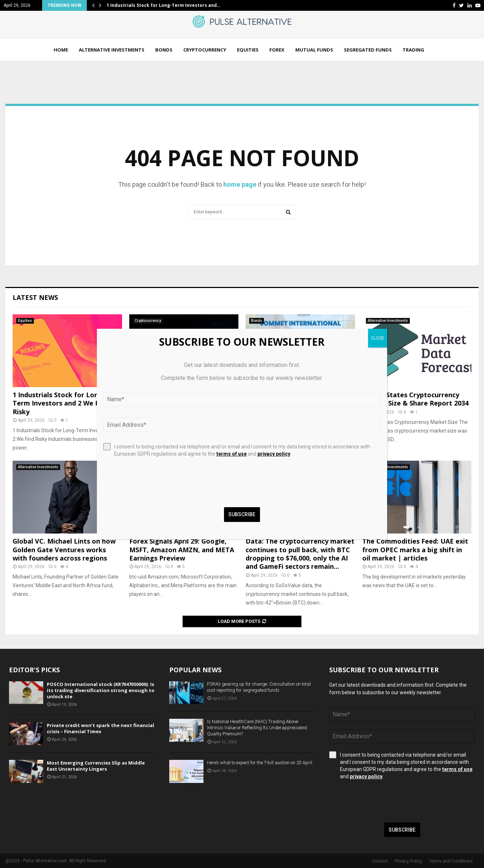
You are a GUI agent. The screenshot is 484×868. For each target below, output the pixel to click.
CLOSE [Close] (378, 338)
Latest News (35, 297)
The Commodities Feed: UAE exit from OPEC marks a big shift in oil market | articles (415, 550)
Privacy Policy (408, 861)
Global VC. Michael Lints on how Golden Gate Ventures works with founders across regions (64, 550)
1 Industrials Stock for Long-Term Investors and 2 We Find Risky (60, 403)
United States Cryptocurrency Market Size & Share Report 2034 (415, 399)
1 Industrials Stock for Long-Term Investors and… (163, 5)
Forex (277, 50)
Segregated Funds (368, 50)
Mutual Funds (314, 50)
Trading (413, 50)
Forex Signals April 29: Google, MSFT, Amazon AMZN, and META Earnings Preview (182, 550)
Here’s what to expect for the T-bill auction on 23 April (260, 763)
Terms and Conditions (451, 861)
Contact (380, 861)
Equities (248, 50)
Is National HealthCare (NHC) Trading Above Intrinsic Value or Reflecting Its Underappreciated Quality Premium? (257, 728)
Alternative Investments (112, 50)
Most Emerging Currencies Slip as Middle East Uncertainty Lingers (96, 766)
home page (240, 184)
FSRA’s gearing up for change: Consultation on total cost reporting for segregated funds (259, 687)
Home (61, 50)
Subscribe (402, 830)
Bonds (164, 50)
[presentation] (384, 801)
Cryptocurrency (205, 50)
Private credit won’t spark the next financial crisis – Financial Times (100, 728)
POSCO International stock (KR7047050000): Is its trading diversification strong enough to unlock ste (101, 690)
